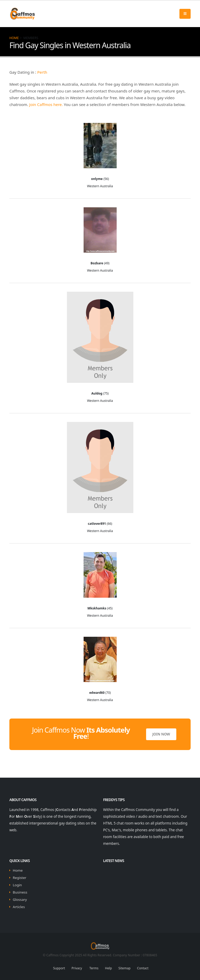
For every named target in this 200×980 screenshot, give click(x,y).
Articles (19, 907)
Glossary (20, 900)
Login (17, 885)
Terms (93, 968)
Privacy (77, 968)
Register (20, 878)
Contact (143, 968)
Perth (42, 72)
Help (108, 968)
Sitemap (125, 968)
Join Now (161, 734)
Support (59, 968)
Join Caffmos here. (46, 104)
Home (14, 38)
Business (20, 892)
